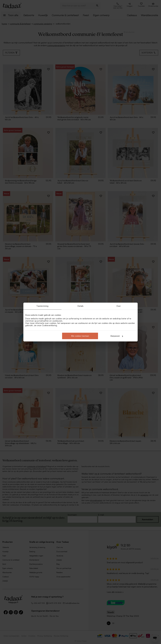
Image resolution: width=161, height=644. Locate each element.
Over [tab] (119, 306)
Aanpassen (117, 336)
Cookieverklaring (50, 325)
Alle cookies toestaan (80, 336)
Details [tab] (81, 306)
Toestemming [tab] (42, 306)
